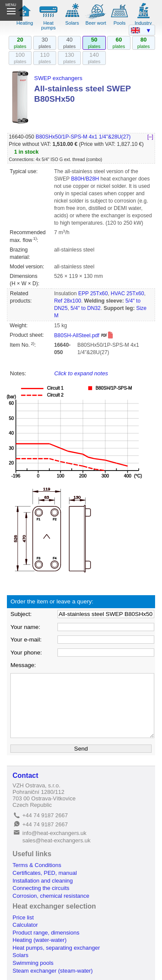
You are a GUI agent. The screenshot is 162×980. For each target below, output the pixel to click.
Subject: (21, 614)
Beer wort (96, 23)
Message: (23, 665)
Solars (72, 23)
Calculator (25, 925)
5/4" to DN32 (86, 308)
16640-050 (22, 137)
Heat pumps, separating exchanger (56, 948)
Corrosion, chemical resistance (51, 896)
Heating (25, 23)
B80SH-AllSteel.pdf (84, 335)
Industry (143, 23)
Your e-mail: (26, 640)
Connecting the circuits (41, 888)
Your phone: (26, 653)
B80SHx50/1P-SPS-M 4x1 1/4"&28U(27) (83, 137)
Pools (120, 23)
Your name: (25, 627)
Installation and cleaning (43, 881)
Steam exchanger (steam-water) (53, 971)
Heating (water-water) (40, 940)
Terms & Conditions (37, 865)
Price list (23, 917)
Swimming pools (33, 963)
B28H (92, 179)
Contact (25, 775)
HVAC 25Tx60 (127, 293)
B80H (78, 179)
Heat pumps (48, 25)
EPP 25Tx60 (93, 293)
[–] (150, 137)
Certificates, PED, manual (45, 873)
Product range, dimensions (46, 933)
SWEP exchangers (58, 78)
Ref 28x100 (68, 301)
